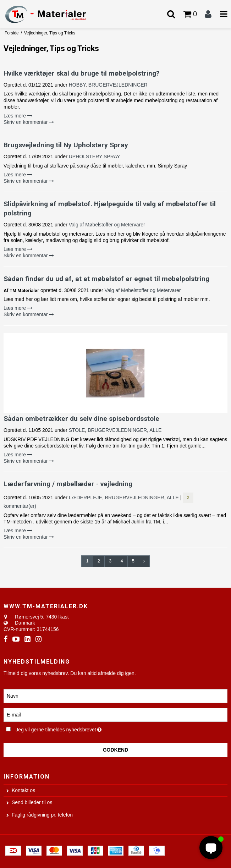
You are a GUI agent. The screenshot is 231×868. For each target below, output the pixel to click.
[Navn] (115, 696)
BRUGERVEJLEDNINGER (118, 85)
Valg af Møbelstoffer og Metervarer (107, 225)
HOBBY (77, 85)
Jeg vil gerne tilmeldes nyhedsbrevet (76, 729)
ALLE (155, 430)
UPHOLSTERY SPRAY (95, 156)
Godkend (116, 750)
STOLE (77, 430)
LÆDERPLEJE (86, 498)
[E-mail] (115, 714)
